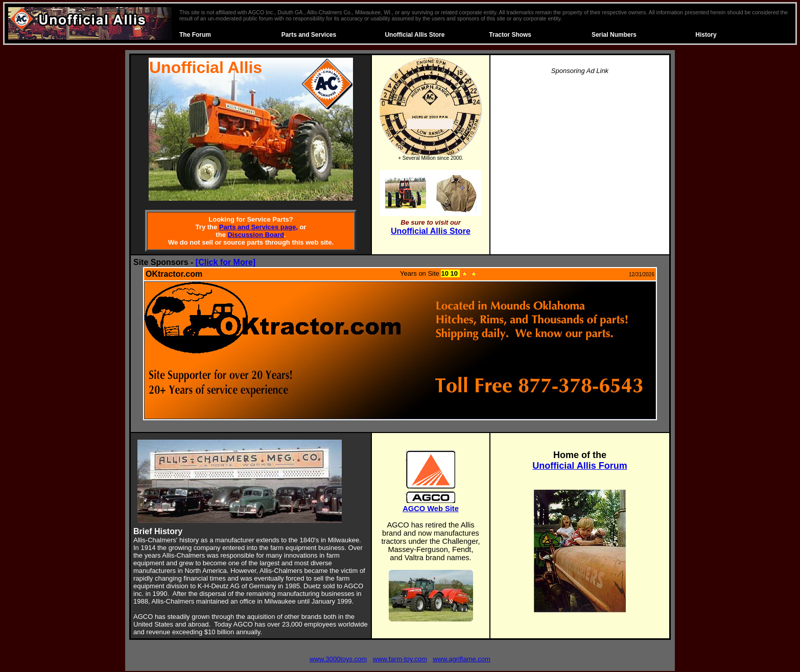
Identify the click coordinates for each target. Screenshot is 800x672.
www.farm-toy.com (400, 659)
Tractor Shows (510, 35)
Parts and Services (309, 35)
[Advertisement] (580, 155)
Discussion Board (256, 235)
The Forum (195, 35)
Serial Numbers (614, 35)
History (706, 35)
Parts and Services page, (258, 227)
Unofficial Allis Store (415, 35)
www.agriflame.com (462, 659)
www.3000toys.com (338, 659)
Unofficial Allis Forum (580, 466)
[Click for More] (226, 262)
